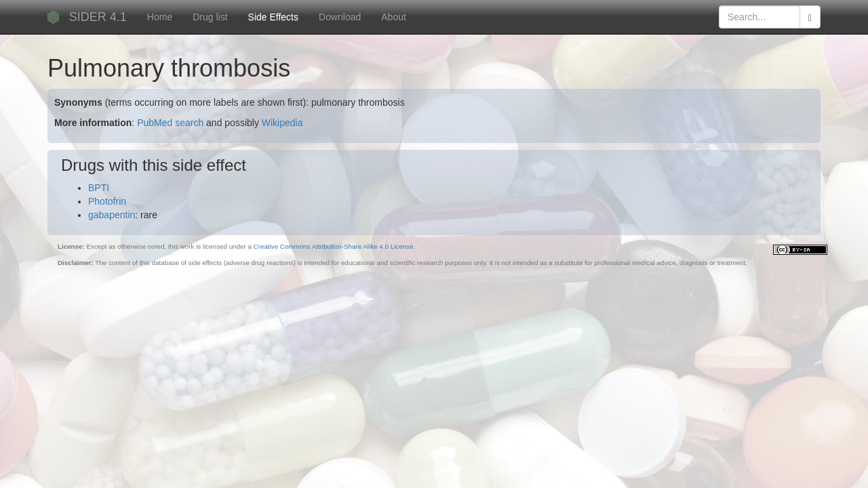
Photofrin (107, 201)
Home (160, 17)
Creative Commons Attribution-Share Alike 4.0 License (334, 246)
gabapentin (112, 215)
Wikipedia (282, 123)
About (394, 17)
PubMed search (170, 123)
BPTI (99, 188)
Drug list (210, 17)
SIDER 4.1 (98, 17)
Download (340, 17)
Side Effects (273, 17)
